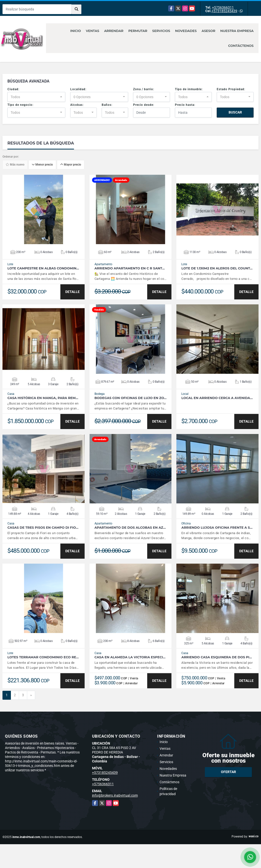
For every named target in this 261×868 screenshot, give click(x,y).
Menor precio (42, 165)
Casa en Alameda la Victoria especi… (130, 657)
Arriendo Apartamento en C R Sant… (130, 268)
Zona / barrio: (144, 89)
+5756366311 (223, 7)
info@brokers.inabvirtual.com (115, 795)
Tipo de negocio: (20, 105)
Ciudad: (13, 89)
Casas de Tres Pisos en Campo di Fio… (43, 528)
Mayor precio (71, 165)
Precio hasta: (185, 105)
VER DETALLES (43, 209)
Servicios (161, 31)
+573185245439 (224, 11)
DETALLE (72, 292)
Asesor (208, 31)
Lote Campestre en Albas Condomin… (43, 268)
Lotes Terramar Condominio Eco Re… (43, 657)
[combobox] (36, 97)
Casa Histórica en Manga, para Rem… (43, 398)
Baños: (107, 105)
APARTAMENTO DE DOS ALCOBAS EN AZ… (130, 528)
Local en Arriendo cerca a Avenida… (217, 398)
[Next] (31, 695)
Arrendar (114, 31)
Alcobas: (77, 105)
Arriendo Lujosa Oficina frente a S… (217, 528)
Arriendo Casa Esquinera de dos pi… (217, 657)
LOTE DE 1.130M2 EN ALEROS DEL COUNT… (217, 268)
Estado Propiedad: (231, 89)
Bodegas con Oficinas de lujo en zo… (131, 398)
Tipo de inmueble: (189, 89)
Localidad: (78, 89)
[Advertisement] (131, 855)
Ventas (93, 31)
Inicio (76, 31)
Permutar (138, 31)
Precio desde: (144, 105)
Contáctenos (241, 46)
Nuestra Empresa (237, 31)
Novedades (186, 31)
